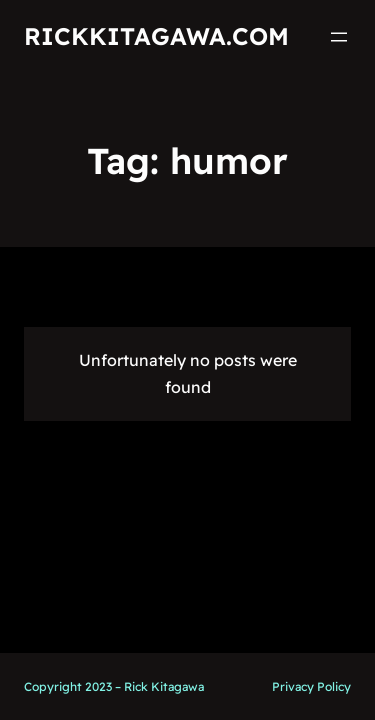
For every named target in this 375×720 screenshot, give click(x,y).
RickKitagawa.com (156, 36)
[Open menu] (339, 37)
